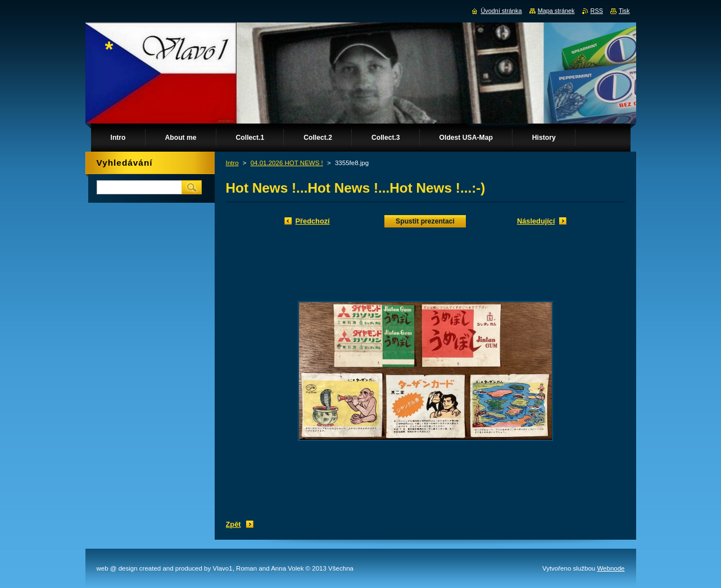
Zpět (233, 524)
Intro (232, 163)
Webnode (611, 568)
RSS (597, 11)
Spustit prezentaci (425, 221)
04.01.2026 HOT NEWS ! (287, 163)
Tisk (624, 11)
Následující (536, 221)
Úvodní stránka (501, 11)
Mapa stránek (556, 11)
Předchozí (313, 221)
